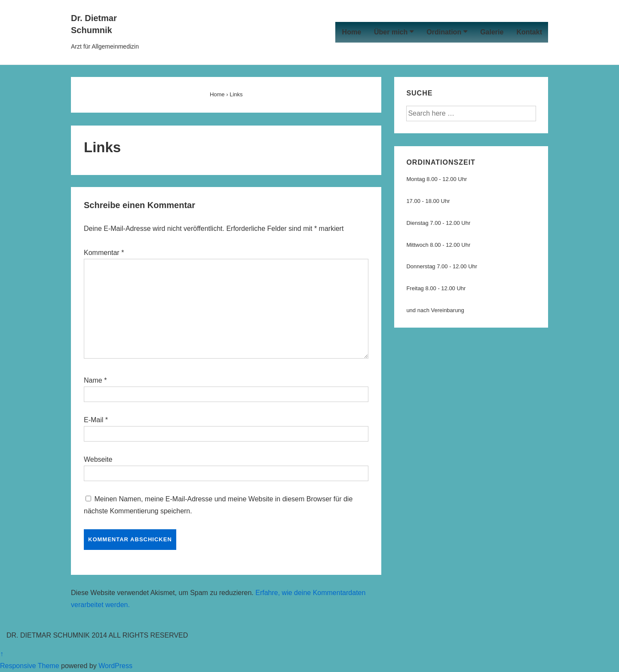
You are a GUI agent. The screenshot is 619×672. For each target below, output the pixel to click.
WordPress (115, 666)
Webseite (98, 459)
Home (352, 32)
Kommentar (104, 253)
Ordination (444, 32)
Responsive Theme (30, 666)
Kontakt (529, 32)
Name (93, 380)
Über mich (391, 32)
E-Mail (93, 420)
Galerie (492, 32)
